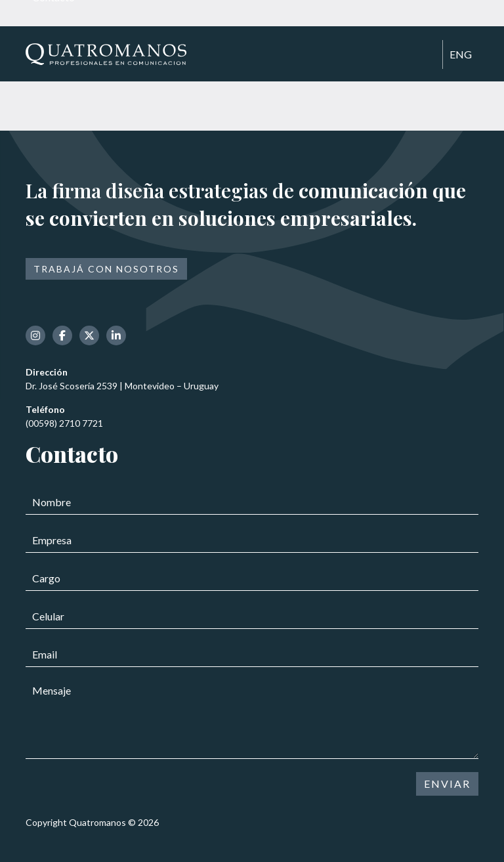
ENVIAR (447, 784)
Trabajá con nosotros (106, 269)
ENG (461, 54)
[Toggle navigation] (427, 55)
